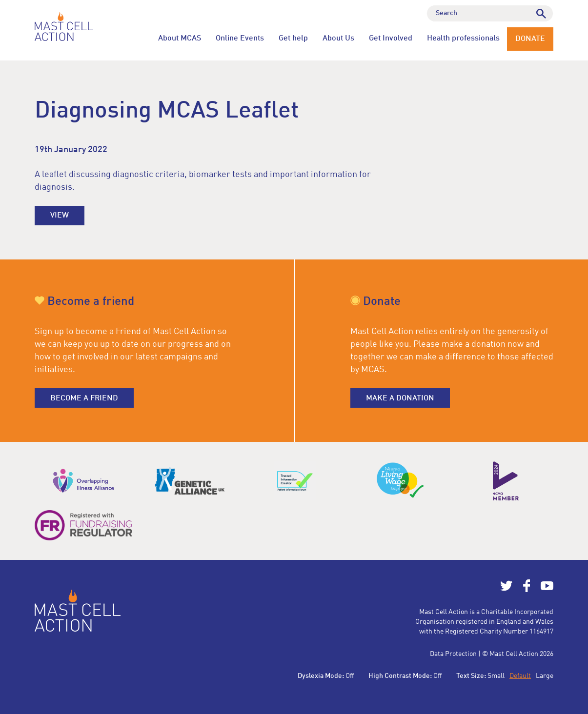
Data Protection (453, 654)
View (60, 216)
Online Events (240, 39)
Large (545, 676)
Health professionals (463, 39)
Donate (530, 39)
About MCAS (180, 39)
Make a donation (400, 398)
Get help (293, 39)
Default (520, 676)
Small (496, 676)
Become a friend (84, 398)
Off (350, 676)
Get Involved (391, 39)
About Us (338, 39)
